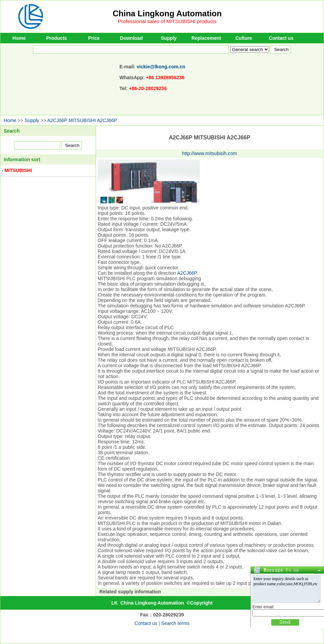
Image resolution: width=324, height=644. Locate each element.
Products (57, 38)
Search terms (175, 623)
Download (132, 38)
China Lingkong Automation (167, 13)
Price (94, 38)
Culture (244, 38)
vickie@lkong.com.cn (161, 67)
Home (19, 38)
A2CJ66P (187, 273)
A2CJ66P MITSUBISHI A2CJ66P (82, 120)
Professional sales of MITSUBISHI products (167, 21)
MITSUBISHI (18, 170)
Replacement (206, 38)
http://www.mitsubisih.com (209, 153)
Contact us (281, 38)
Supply (169, 38)
